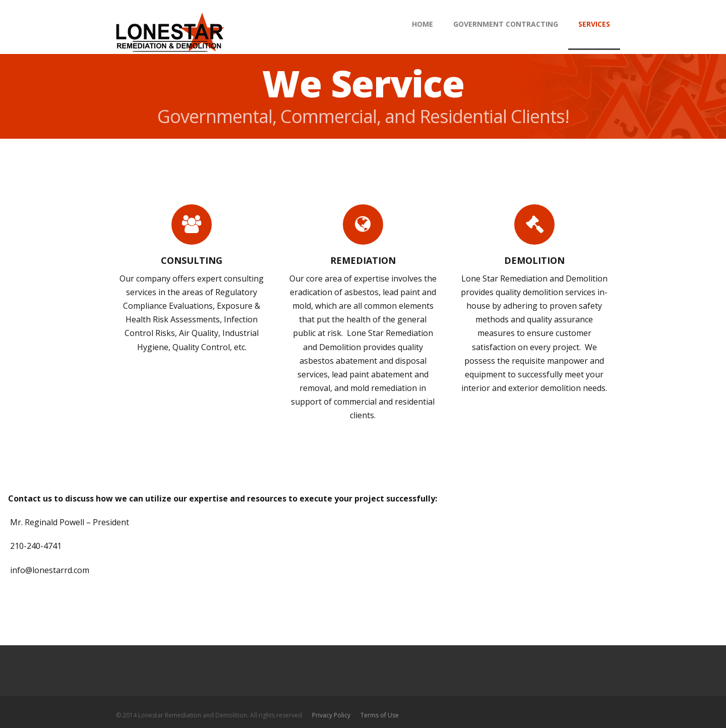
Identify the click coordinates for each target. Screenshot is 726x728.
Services (594, 24)
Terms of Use (380, 715)
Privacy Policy (331, 715)
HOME (422, 24)
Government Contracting (506, 24)
